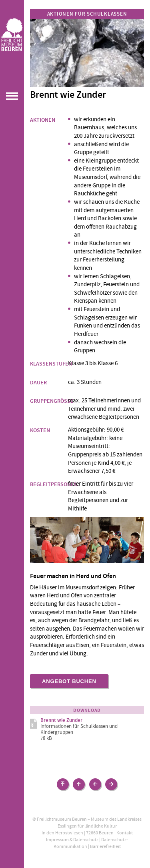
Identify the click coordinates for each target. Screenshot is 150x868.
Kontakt (125, 833)
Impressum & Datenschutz (72, 840)
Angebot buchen (69, 681)
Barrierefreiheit (105, 846)
